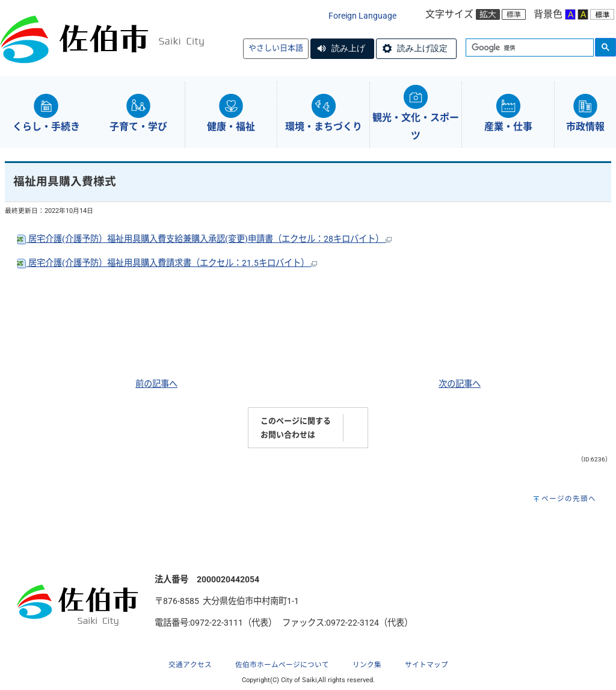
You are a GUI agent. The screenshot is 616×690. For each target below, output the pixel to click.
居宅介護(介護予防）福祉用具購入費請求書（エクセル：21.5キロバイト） (167, 263)
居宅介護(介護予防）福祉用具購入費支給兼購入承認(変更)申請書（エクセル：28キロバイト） (204, 239)
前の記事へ (156, 384)
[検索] (528, 48)
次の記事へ (460, 384)
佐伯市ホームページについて (282, 665)
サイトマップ (427, 665)
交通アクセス (190, 665)
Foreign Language (362, 16)
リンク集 (367, 665)
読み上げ (348, 48)
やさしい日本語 (276, 48)
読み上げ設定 (422, 48)
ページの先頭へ (569, 499)
